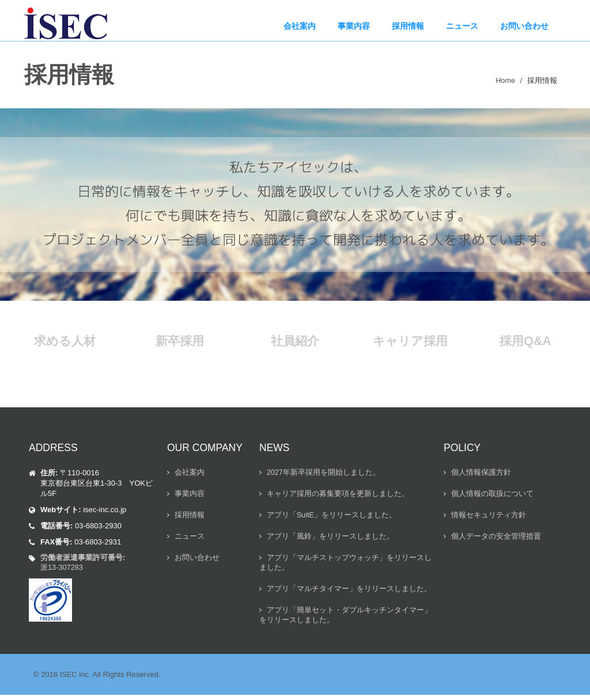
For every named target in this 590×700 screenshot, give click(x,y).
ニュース (190, 538)
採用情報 (190, 517)
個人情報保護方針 (481, 473)
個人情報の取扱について (492, 495)
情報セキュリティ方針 (489, 517)
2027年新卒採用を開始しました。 (324, 473)
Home (505, 80)
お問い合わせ (197, 560)
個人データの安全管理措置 (496, 538)
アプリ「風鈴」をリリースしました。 (330, 538)
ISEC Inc (75, 680)
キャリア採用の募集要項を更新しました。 (338, 495)
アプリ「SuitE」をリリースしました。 (332, 517)
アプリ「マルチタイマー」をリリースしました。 (349, 593)
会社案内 (190, 473)
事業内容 (190, 495)
